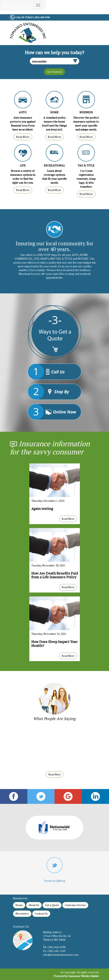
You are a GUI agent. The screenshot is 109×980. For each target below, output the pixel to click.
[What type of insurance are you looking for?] (54, 61)
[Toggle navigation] (38, 5)
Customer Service (75, 905)
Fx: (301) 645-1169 (54, 951)
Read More (23, 137)
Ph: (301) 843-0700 (54, 947)
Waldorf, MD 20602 (54, 940)
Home (19, 905)
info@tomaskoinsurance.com (61, 955)
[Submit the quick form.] (54, 72)
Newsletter (22, 914)
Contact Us (41, 914)
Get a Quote (52, 905)
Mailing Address (53, 932)
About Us (34, 905)
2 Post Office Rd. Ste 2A (57, 936)
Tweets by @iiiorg (55, 881)
